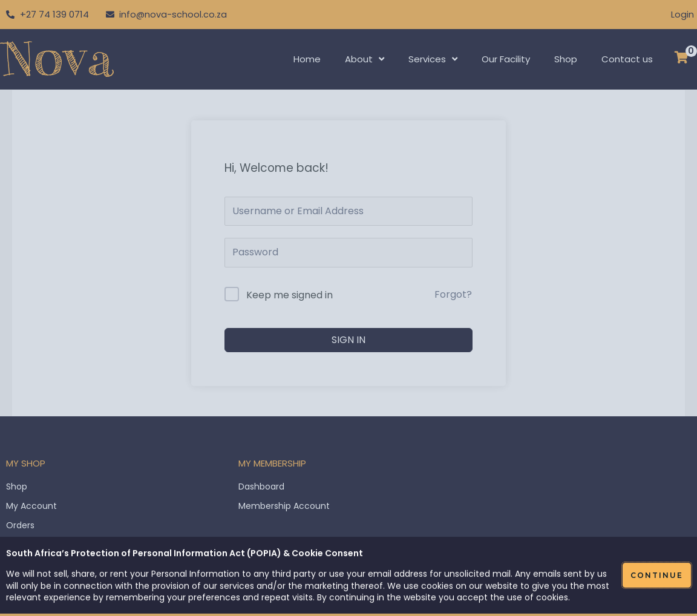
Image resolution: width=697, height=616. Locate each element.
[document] (348, 308)
